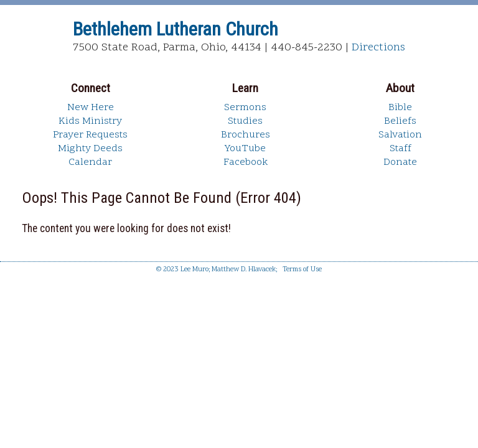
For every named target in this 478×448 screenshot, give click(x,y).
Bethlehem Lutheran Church (176, 29)
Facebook (246, 162)
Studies (245, 121)
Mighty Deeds (90, 149)
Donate (400, 162)
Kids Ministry (90, 121)
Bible (400, 108)
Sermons (245, 108)
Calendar (90, 162)
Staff (401, 149)
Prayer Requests (90, 135)
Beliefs (400, 121)
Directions (378, 48)
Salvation (400, 135)
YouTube (245, 149)
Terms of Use (302, 270)
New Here (91, 108)
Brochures (246, 135)
